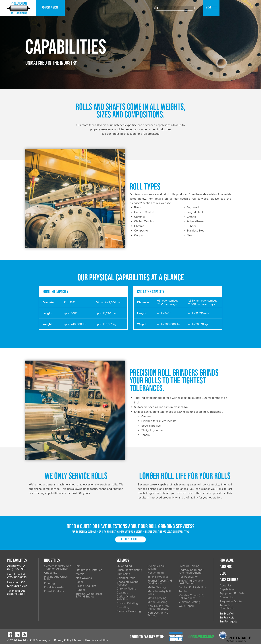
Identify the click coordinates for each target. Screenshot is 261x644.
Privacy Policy (63, 640)
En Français (227, 618)
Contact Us (227, 597)
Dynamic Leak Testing (156, 567)
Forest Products (54, 591)
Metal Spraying (157, 598)
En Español (227, 614)
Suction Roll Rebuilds (192, 587)
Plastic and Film (86, 586)
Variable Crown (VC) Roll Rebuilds (191, 597)
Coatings (122, 593)
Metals (80, 574)
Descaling (123, 607)
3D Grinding (124, 566)
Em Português (228, 622)
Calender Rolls (126, 578)
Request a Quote (130, 539)
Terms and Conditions (227, 607)
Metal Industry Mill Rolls (159, 593)
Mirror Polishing (157, 602)
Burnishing (123, 574)
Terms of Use (82, 640)
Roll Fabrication (189, 577)
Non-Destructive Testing (158, 614)
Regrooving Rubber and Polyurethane (191, 571)
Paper (79, 582)
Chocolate (51, 573)
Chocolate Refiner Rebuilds (128, 583)
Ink (78, 566)
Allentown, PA (16, 566)
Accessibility (100, 640)
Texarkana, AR (16, 591)
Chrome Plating (126, 589)
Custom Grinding (127, 603)
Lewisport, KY (16, 582)
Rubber (80, 590)
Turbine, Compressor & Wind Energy (89, 595)
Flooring (49, 583)
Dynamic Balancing (129, 611)
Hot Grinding (156, 573)
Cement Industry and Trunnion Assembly (58, 567)
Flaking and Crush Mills (56, 578)
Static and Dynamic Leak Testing (191, 582)
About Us (226, 586)
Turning (184, 591)
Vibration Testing (189, 602)
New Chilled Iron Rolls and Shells (158, 607)
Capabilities (227, 590)
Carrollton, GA (16, 574)
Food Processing (55, 587)
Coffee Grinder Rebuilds (126, 598)
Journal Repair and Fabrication (160, 582)
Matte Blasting (157, 587)
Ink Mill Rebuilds (158, 577)
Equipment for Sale (232, 594)
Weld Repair (186, 606)
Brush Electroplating (129, 570)
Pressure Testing (189, 566)
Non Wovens (84, 578)
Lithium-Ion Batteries (89, 570)
